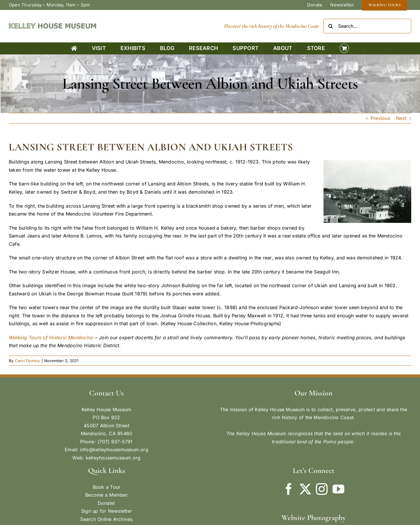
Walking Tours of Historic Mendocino (51, 338)
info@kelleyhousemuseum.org (114, 450)
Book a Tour (107, 487)
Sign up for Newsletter (106, 511)
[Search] (331, 26)
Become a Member (106, 495)
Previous (380, 118)
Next (401, 118)
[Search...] (367, 26)
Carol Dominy (27, 361)
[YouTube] (338, 489)
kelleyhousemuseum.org (113, 458)
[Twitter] (305, 489)
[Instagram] (322, 489)
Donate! (107, 503)
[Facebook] (289, 489)
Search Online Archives (106, 519)
